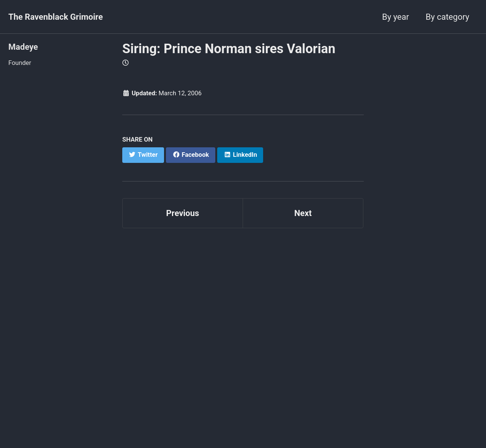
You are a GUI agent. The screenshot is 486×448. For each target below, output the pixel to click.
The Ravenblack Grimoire (56, 17)
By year (395, 17)
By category (447, 17)
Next (303, 213)
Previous (183, 213)
